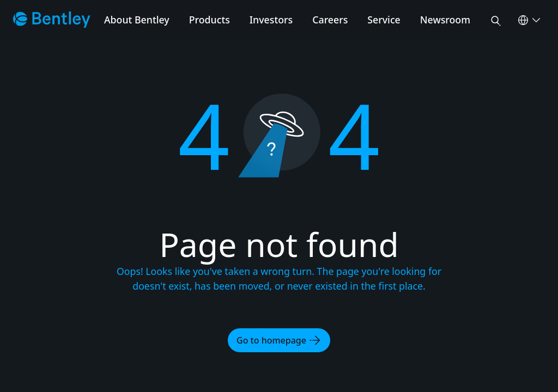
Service (384, 20)
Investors (271, 20)
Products (210, 20)
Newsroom (445, 20)
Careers (330, 20)
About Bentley (137, 20)
